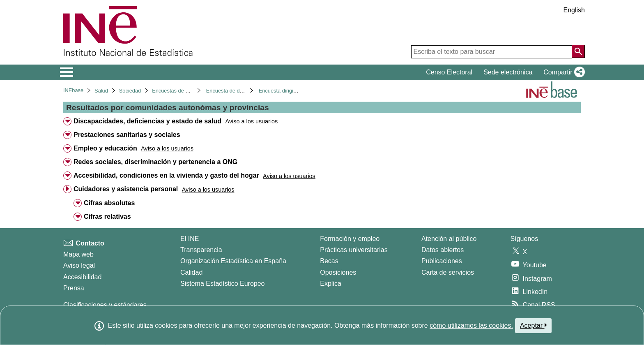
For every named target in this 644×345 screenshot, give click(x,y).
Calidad (191, 272)
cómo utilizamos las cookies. (471, 325)
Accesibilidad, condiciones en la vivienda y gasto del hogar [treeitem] (166, 175)
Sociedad (130, 91)
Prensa (74, 288)
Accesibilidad (82, 277)
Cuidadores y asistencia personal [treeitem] (126, 189)
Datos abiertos (443, 250)
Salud (101, 91)
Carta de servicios (448, 272)
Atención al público (449, 239)
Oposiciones (338, 272)
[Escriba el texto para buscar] (492, 52)
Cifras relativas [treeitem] (107, 216)
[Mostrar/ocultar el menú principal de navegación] (67, 72)
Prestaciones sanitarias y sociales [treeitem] (127, 135)
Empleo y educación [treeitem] (105, 148)
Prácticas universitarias (354, 250)
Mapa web (78, 254)
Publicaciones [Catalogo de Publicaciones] (442, 261)
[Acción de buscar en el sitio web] (578, 51)
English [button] (574, 10)
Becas (329, 261)
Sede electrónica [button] (508, 72)
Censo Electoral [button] (449, 72)
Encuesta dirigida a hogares (291, 91)
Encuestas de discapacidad (184, 91)
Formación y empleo (350, 239)
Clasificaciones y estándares (105, 305)
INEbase (73, 90)
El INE (190, 239)
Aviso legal (79, 265)
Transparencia (201, 250)
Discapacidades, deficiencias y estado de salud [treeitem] (147, 121)
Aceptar (533, 325)
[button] (562, 72)
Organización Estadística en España (233, 261)
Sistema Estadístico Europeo (222, 284)
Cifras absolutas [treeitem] (109, 203)
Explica (331, 284)
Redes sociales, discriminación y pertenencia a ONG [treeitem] (155, 162)
